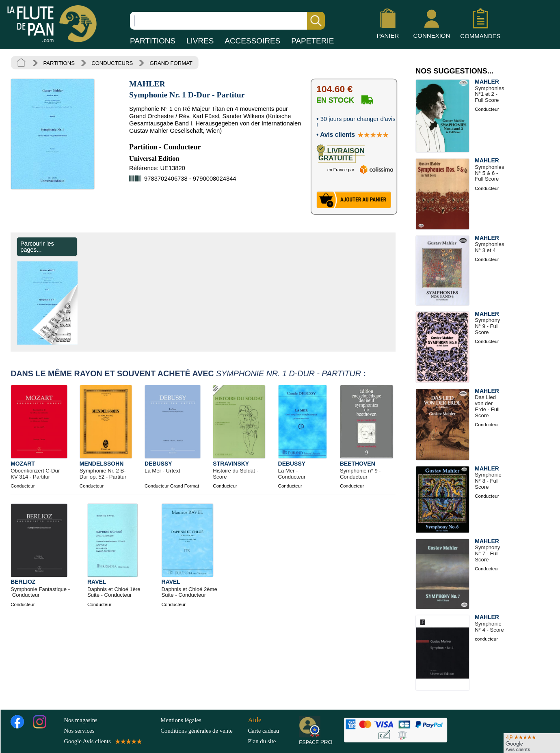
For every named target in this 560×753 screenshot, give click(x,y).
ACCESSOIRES (252, 41)
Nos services (79, 731)
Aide (254, 720)
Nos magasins (80, 720)
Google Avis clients (102, 741)
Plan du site (262, 741)
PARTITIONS (153, 41)
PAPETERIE (312, 41)
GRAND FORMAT (171, 63)
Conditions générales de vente (202, 731)
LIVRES (200, 41)
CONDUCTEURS (112, 63)
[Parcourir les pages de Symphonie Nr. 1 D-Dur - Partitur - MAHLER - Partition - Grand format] (81, 343)
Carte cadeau (263, 731)
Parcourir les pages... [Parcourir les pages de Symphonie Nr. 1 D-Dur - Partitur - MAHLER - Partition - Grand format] (37, 247)
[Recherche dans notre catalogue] (227, 21)
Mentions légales (181, 720)
